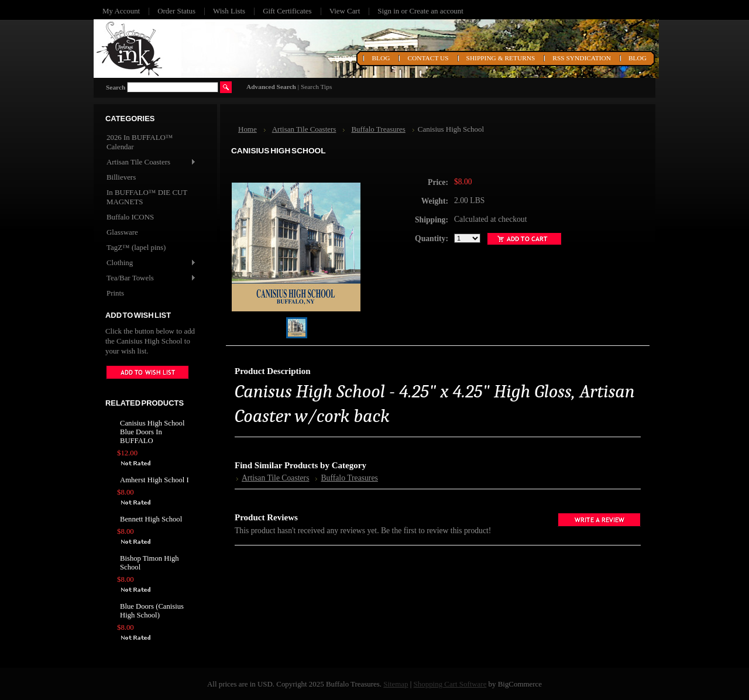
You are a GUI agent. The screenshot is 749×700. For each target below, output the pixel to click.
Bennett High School (151, 519)
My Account (121, 11)
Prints (115, 293)
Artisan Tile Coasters (151, 162)
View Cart (345, 11)
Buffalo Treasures (378, 129)
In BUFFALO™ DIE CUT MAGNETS (147, 197)
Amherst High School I (154, 480)
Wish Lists (229, 11)
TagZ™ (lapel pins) (136, 247)
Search (116, 87)
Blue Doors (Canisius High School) (152, 611)
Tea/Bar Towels (151, 278)
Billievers (121, 177)
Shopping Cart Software (450, 684)
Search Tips (316, 87)
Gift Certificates (287, 11)
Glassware (122, 232)
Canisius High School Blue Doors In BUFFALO (152, 432)
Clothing (151, 263)
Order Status (176, 11)
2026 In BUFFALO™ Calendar (140, 142)
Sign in (388, 11)
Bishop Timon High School (150, 563)
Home (248, 129)
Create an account (436, 11)
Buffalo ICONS (130, 217)
